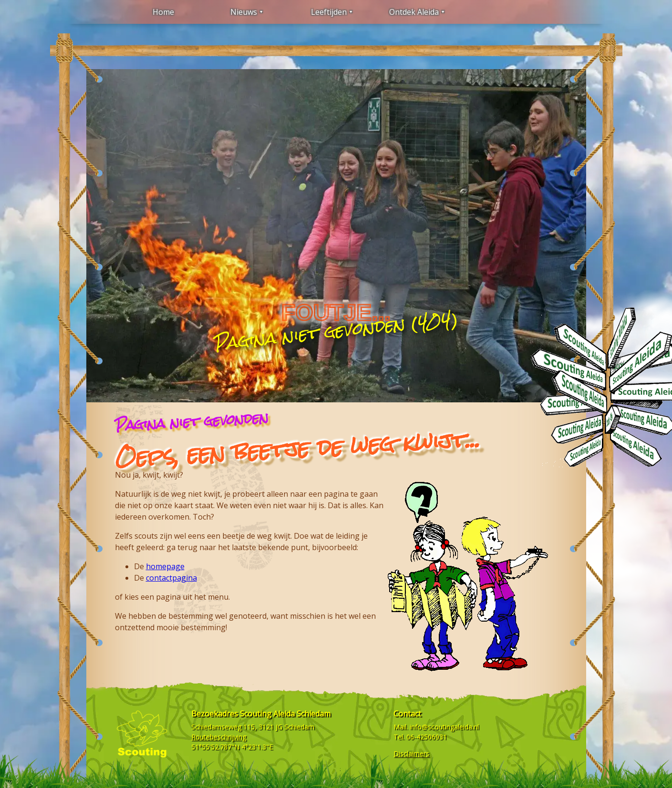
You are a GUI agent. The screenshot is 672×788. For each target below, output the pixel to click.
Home (163, 12)
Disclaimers (411, 753)
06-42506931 (427, 737)
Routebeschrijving (219, 737)
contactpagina (171, 578)
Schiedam (299, 727)
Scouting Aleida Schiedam (285, 714)
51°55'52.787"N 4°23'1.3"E (232, 747)
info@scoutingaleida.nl (444, 727)
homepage (165, 566)
